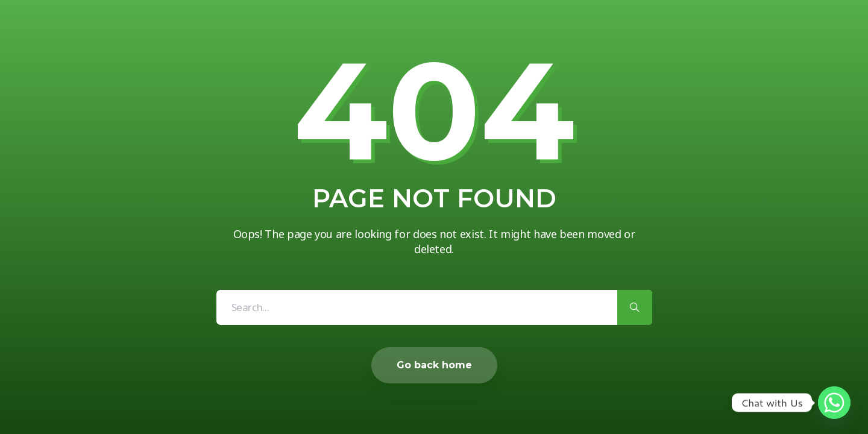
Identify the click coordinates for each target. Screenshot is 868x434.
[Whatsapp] (834, 403)
